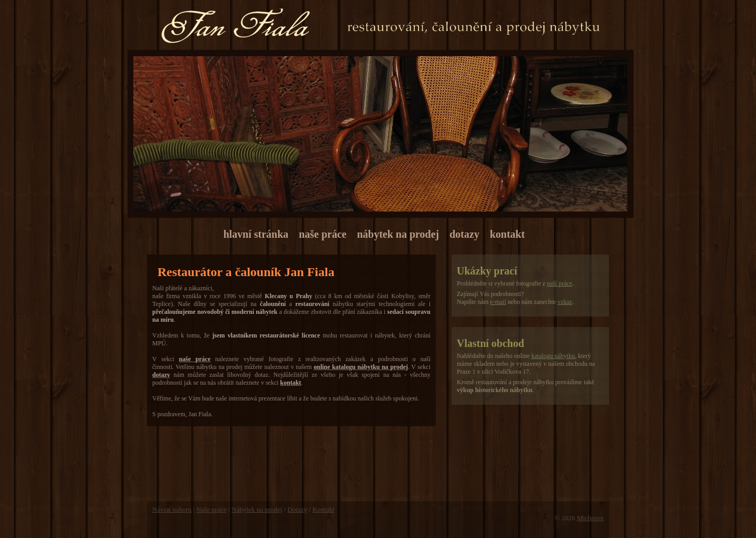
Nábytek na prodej (257, 509)
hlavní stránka (256, 234)
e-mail (498, 302)
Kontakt (323, 509)
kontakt (507, 234)
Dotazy (298, 509)
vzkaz (565, 302)
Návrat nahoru (172, 509)
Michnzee (590, 518)
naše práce (323, 234)
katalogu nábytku (553, 356)
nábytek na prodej (398, 234)
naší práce (560, 283)
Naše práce (211, 509)
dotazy (464, 234)
